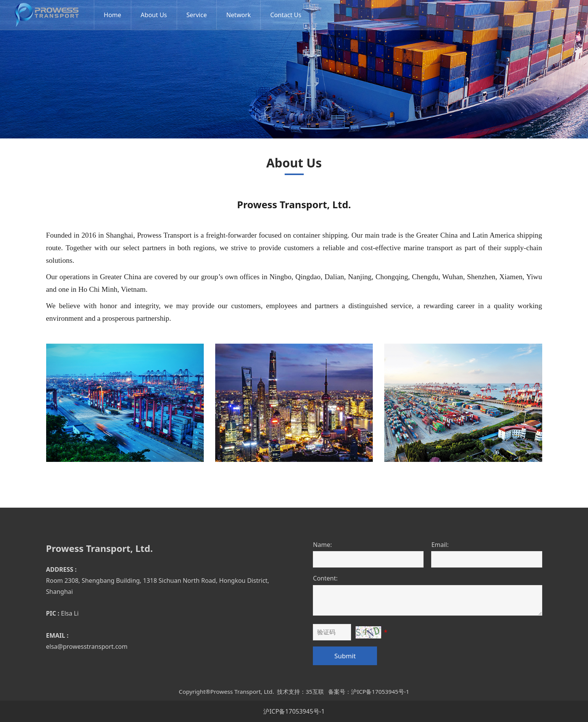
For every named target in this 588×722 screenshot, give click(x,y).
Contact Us (288, 15)
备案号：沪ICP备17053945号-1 (369, 691)
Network (241, 15)
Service (199, 15)
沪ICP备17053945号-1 (294, 711)
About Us (157, 15)
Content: (325, 578)
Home (115, 15)
